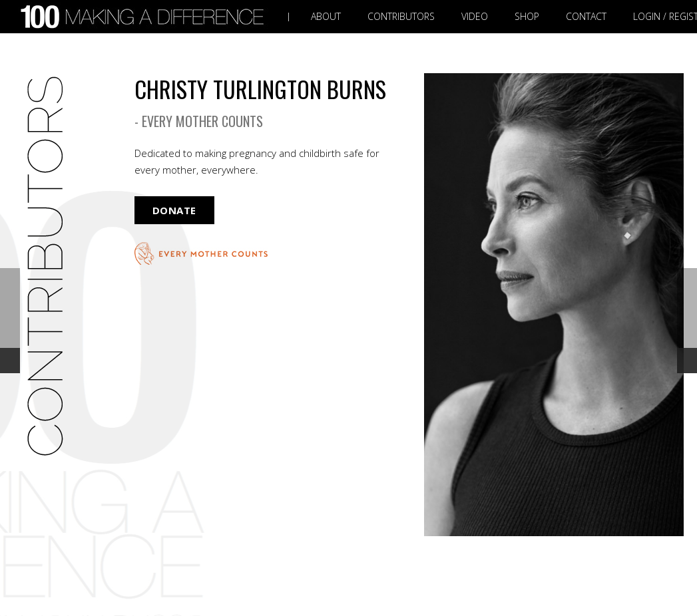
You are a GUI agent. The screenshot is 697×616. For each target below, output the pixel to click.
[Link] (145, 17)
